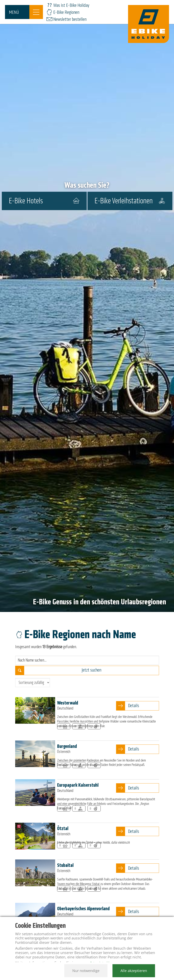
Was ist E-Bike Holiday (71, 5)
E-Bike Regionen (66, 12)
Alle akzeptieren (134, 971)
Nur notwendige (86, 971)
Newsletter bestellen (70, 19)
